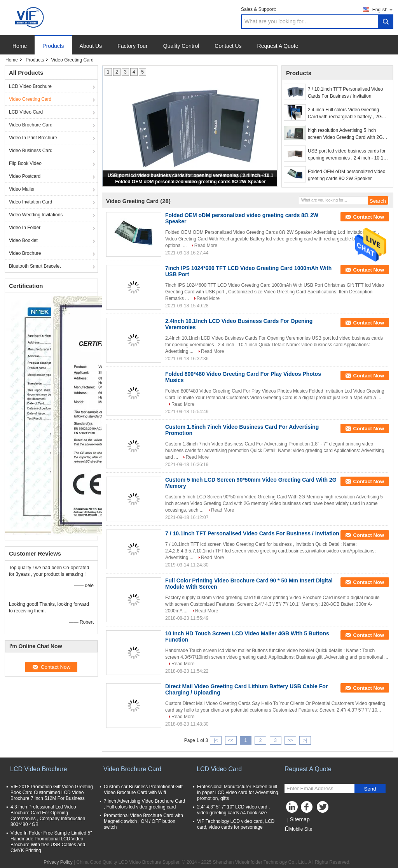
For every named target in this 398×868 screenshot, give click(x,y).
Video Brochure (25, 253)
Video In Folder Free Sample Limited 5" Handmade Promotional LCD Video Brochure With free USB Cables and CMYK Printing (51, 842)
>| (305, 740)
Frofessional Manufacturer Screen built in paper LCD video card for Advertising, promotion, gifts (238, 793)
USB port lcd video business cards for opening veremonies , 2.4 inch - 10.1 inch (347, 155)
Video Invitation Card (31, 202)
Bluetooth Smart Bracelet (35, 266)
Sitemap (299, 819)
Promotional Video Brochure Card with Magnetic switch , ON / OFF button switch (143, 821)
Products (53, 46)
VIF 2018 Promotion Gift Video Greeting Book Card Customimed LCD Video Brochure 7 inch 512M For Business (52, 793)
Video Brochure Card (31, 125)
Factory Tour (133, 46)
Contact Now (369, 217)
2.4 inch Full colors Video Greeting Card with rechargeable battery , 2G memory (345, 114)
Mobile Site (298, 829)
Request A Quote (278, 46)
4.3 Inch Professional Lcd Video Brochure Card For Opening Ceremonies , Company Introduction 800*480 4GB (48, 816)
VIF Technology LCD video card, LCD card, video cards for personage (236, 824)
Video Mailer (22, 189)
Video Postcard (25, 176)
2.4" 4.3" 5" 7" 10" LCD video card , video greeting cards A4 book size (233, 810)
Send (370, 789)
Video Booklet (23, 240)
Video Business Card (31, 151)
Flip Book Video (25, 163)
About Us (91, 46)
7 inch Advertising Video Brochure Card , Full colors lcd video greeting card (144, 804)
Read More (206, 245)
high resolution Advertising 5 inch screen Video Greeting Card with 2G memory (345, 134)
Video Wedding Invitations (36, 215)
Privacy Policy (58, 862)
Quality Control (181, 46)
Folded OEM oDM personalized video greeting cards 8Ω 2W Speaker (190, 182)
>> (290, 740)
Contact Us (228, 46)
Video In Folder (25, 228)
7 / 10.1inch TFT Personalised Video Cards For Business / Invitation (345, 93)
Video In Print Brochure (33, 138)
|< (216, 740)
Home (20, 46)
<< (230, 740)
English (383, 10)
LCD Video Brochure (30, 86)
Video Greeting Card (30, 99)
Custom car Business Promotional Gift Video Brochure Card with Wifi (143, 790)
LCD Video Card (26, 112)
